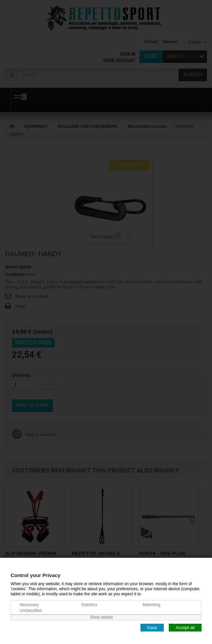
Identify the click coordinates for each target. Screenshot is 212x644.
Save (152, 627)
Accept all (185, 627)
